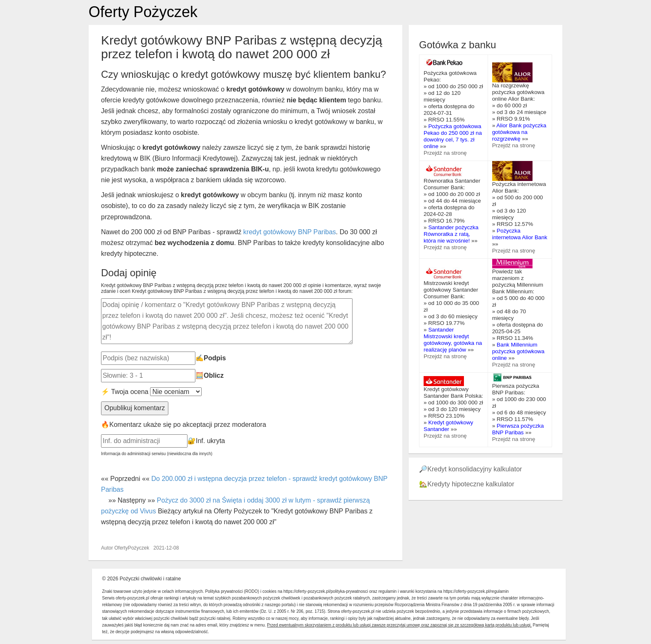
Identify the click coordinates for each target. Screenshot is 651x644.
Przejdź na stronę (445, 153)
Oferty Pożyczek (143, 12)
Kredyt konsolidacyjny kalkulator (475, 469)
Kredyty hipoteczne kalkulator (471, 484)
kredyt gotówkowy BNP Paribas (290, 232)
